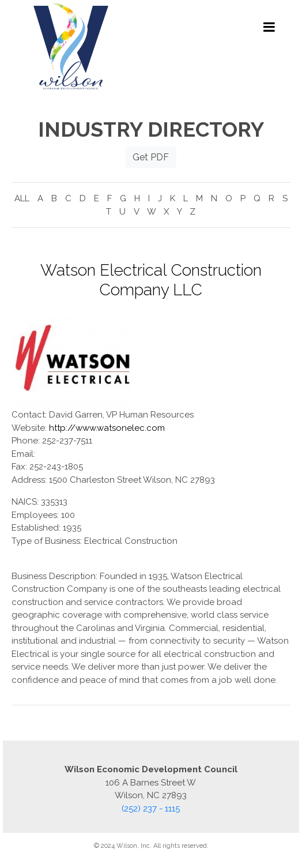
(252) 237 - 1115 (151, 809)
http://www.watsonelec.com (107, 428)
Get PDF (151, 157)
